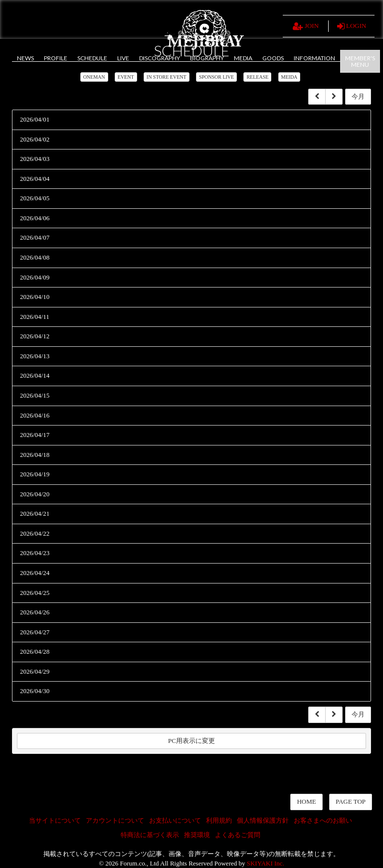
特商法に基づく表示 (150, 835)
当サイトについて (55, 820)
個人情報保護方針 (263, 820)
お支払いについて (175, 820)
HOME (306, 801)
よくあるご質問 (238, 835)
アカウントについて (115, 820)
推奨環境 (197, 835)
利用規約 (219, 820)
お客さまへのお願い (323, 820)
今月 (358, 96)
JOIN (306, 26)
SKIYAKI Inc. (266, 863)
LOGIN (352, 26)
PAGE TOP (351, 801)
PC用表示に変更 (191, 741)
